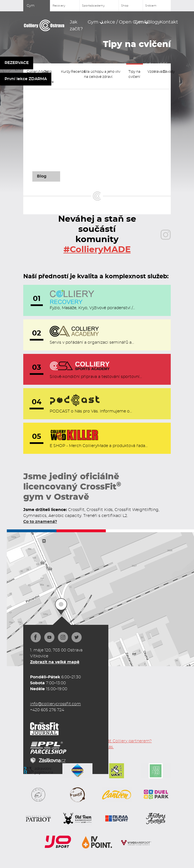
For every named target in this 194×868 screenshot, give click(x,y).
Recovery (59, 6)
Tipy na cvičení (134, 74)
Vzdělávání (153, 72)
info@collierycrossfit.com (55, 704)
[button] (92, 22)
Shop (125, 6)
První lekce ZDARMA (26, 79)
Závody (166, 72)
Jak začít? (76, 25)
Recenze (75, 72)
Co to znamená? (40, 522)
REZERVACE (17, 63)
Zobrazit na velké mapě (55, 662)
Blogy (151, 22)
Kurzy (64, 72)
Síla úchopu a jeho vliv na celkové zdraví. (102, 74)
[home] (44, 26)
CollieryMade (33, 72)
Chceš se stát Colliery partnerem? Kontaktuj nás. (119, 744)
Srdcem (151, 6)
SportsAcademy (93, 6)
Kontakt (165, 22)
